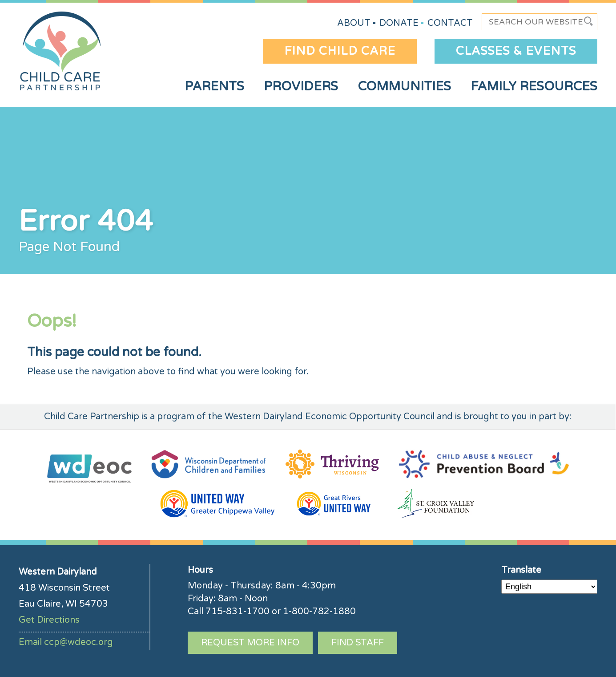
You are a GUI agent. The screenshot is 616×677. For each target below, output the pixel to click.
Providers (301, 86)
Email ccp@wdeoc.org (66, 642)
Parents (214, 86)
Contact (450, 23)
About (354, 23)
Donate (399, 23)
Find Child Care (340, 51)
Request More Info (250, 643)
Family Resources (534, 86)
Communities (404, 86)
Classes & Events (516, 51)
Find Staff (358, 643)
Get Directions (49, 620)
